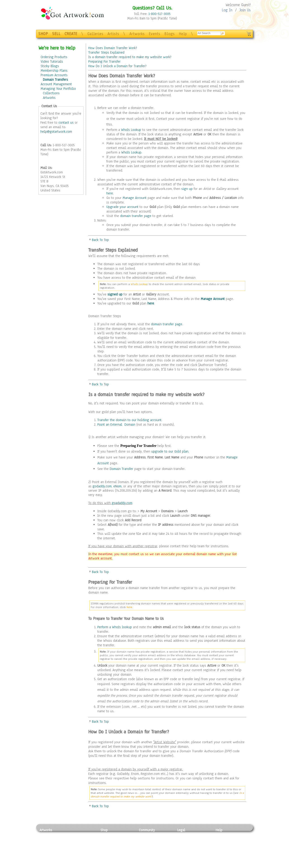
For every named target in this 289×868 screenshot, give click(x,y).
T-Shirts (106, 855)
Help (183, 34)
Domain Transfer (121, 469)
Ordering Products (54, 57)
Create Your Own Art (115, 866)
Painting (46, 835)
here (110, 193)
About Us (222, 845)
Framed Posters (111, 840)
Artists (113, 34)
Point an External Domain (116, 425)
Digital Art (47, 850)
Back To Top (100, 240)
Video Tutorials (52, 61)
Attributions (185, 845)
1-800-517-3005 (159, 14)
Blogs (170, 34)
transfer (197, 437)
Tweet (220, 866)
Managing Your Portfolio (58, 89)
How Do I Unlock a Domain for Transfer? (117, 66)
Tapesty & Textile (81, 855)
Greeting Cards (111, 850)
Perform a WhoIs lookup (115, 627)
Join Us (245, 10)
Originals (107, 860)
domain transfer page (136, 216)
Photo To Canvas (112, 835)
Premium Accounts (54, 75)
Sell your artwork (151, 855)
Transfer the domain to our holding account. (130, 420)
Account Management (56, 84)
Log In (227, 10)
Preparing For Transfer (104, 61)
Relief (73, 835)
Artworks (137, 34)
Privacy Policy (187, 835)
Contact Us (223, 835)
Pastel (73, 840)
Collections (51, 93)
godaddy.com (102, 486)
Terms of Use (187, 840)
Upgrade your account (122, 207)
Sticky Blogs (50, 66)
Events (155, 34)
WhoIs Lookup (131, 130)
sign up (187, 189)
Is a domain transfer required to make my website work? (130, 57)
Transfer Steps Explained (106, 52)
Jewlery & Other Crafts (83, 866)
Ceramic (75, 850)
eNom (117, 486)
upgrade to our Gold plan (170, 451)
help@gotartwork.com (56, 132)
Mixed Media (49, 855)
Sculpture (47, 860)
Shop (104, 830)
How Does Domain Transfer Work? (113, 48)
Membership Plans (54, 71)
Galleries (95, 34)
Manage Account (135, 198)
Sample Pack (225, 840)
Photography (49, 840)
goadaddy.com (122, 503)
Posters (106, 845)
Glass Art (75, 860)
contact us (66, 123)
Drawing (46, 845)
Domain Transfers (55, 80)
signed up (115, 294)
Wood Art (75, 845)
